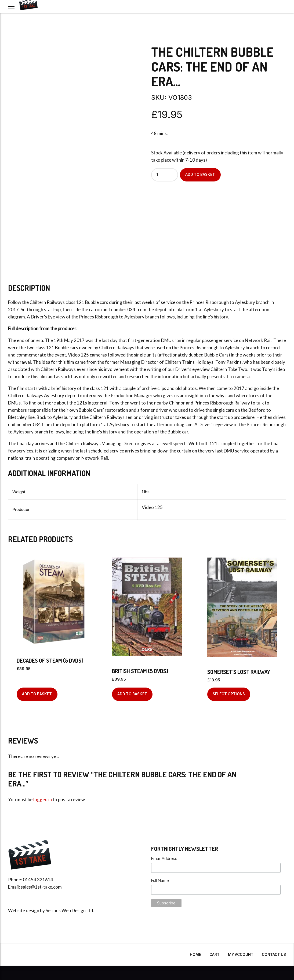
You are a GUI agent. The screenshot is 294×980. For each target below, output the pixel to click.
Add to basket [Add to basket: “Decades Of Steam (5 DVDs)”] (37, 694)
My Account (241, 955)
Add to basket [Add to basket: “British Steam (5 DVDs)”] (132, 694)
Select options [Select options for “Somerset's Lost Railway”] (229, 694)
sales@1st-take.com (41, 887)
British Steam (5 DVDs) (140, 671)
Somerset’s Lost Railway (239, 672)
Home (195, 955)
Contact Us (274, 955)
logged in (43, 799)
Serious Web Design (66, 910)
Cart (215, 955)
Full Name (160, 880)
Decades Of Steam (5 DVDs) (50, 660)
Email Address (164, 858)
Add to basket (200, 175)
